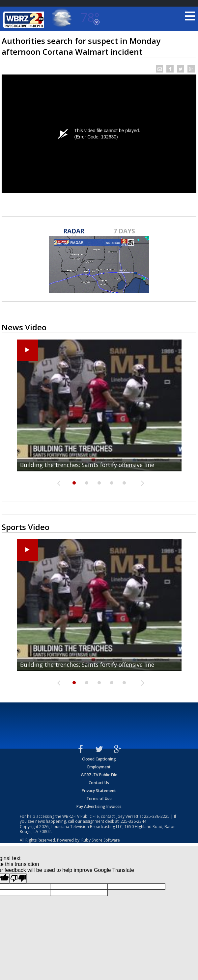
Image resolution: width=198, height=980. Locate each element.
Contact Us (99, 783)
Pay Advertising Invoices (99, 806)
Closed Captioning (99, 759)
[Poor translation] (18, 878)
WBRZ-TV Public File (99, 775)
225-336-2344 (133, 821)
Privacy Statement (99, 791)
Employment (99, 767)
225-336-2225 (157, 816)
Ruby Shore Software (101, 840)
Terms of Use (99, 799)
